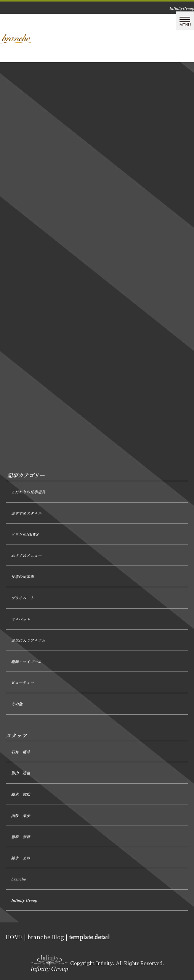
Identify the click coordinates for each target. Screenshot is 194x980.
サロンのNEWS (25, 534)
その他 (17, 704)
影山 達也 (21, 773)
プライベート (22, 598)
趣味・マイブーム (26, 661)
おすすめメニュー (26, 555)
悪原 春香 (21, 836)
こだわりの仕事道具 (28, 492)
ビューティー (22, 682)
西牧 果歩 (21, 815)
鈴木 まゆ (21, 858)
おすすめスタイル (26, 513)
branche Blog (46, 937)
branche (18, 879)
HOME (14, 937)
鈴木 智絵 (21, 794)
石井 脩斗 (21, 752)
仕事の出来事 (22, 576)
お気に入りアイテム (28, 640)
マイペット (21, 619)
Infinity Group (24, 900)
